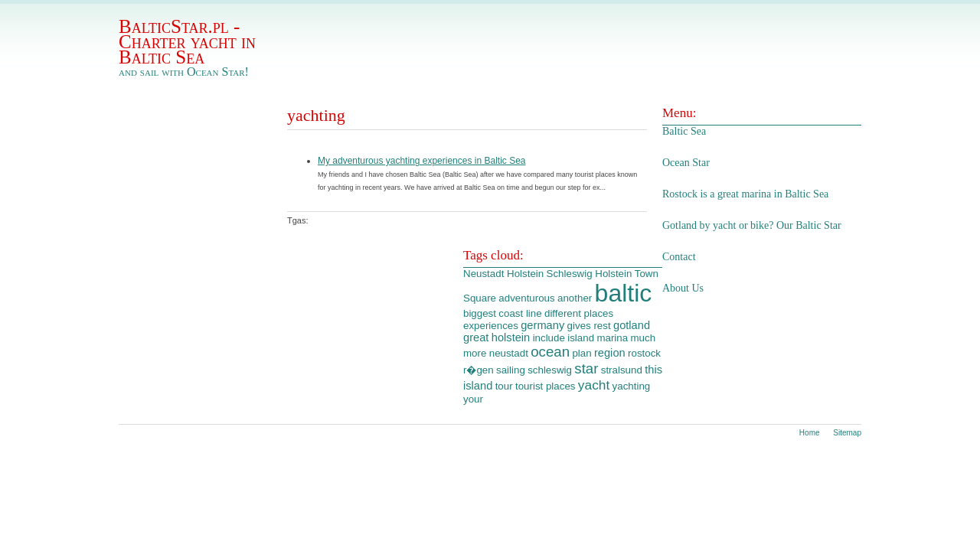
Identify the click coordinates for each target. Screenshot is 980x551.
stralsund (622, 370)
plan (581, 353)
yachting (632, 386)
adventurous (526, 298)
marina (612, 338)
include (549, 338)
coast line (520, 313)
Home (810, 433)
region (610, 353)
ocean (550, 352)
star (586, 368)
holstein (511, 337)
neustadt (509, 353)
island (581, 338)
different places (579, 313)
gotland (632, 325)
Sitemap (847, 433)
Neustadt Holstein (503, 274)
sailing (511, 370)
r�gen (479, 370)
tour (504, 386)
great (476, 337)
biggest (480, 313)
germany (542, 325)
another (575, 298)
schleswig (550, 370)
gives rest (589, 326)
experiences (491, 326)
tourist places (546, 386)
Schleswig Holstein (590, 274)
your (473, 399)
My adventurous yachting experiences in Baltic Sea (421, 161)
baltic (624, 293)
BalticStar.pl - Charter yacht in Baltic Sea (187, 42)
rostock (644, 353)
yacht (594, 385)
